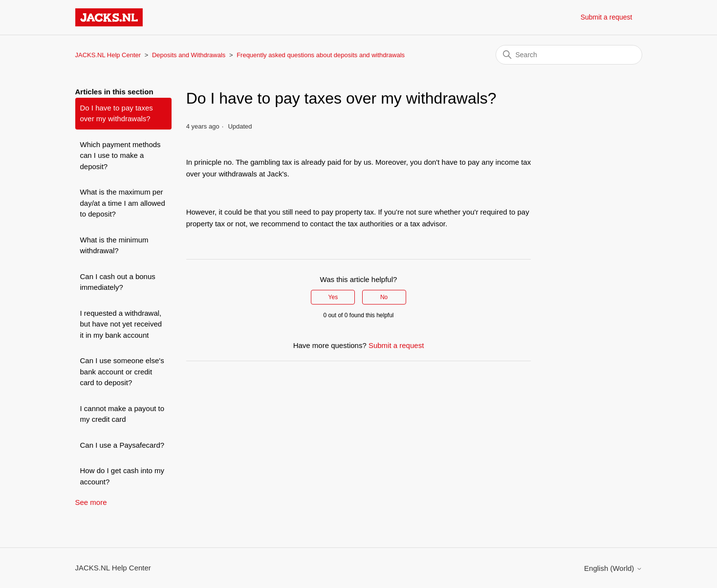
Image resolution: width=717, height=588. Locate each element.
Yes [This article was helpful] (333, 297)
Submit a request (607, 17)
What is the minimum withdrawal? (114, 245)
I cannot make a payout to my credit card (122, 414)
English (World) (613, 568)
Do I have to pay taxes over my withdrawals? (117, 113)
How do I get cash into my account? (122, 476)
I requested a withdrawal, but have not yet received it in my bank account (121, 324)
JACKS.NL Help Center (108, 55)
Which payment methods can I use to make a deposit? (120, 155)
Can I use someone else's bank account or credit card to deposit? (122, 371)
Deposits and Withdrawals (189, 55)
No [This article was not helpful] (384, 297)
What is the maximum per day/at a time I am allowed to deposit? (123, 203)
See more (91, 502)
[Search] (569, 55)
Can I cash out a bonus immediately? (118, 282)
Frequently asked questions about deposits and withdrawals (321, 55)
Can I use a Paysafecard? (122, 445)
